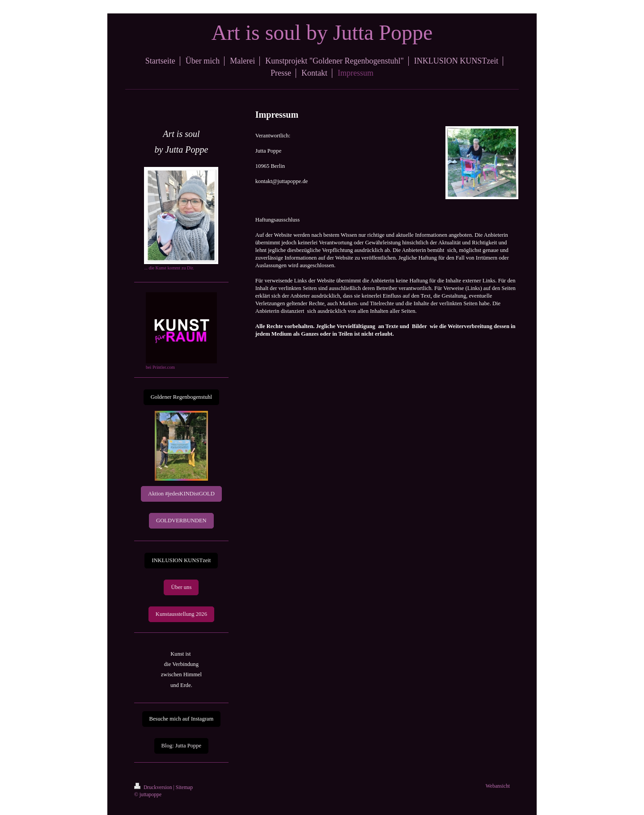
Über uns (181, 587)
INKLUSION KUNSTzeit (181, 560)
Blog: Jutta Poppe (182, 746)
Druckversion (154, 787)
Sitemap (184, 787)
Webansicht (498, 786)
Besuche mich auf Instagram (182, 719)
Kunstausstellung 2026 (181, 614)
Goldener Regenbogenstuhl (181, 397)
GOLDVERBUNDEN (181, 521)
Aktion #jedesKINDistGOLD (181, 494)
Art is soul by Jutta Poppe (322, 32)
